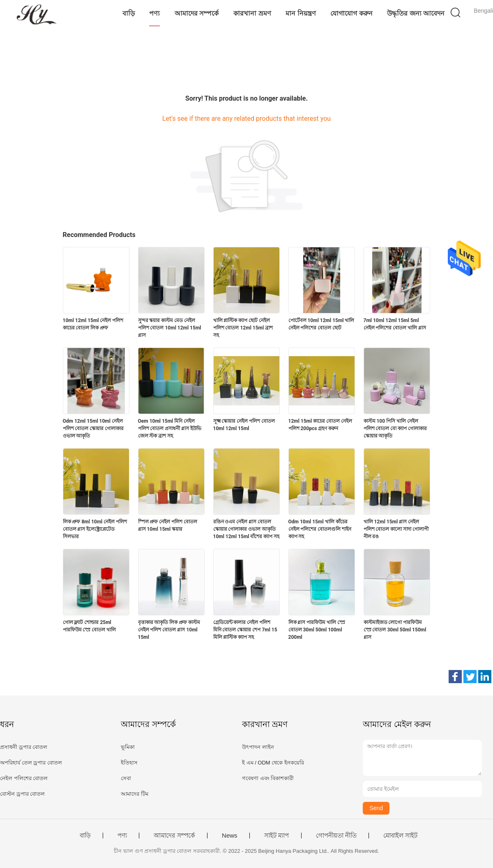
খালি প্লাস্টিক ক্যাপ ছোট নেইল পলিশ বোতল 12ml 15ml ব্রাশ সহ (243, 328)
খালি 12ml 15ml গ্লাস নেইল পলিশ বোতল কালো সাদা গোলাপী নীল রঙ (396, 529)
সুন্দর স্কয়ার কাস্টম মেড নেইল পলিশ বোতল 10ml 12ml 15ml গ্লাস (170, 328)
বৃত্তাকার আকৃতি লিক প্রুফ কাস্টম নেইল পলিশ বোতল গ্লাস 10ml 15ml (169, 630)
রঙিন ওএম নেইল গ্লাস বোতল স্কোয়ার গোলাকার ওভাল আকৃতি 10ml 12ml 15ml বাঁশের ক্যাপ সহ (246, 529)
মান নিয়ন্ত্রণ (301, 13)
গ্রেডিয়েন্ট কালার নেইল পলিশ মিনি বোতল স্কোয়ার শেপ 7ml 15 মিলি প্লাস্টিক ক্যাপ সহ (245, 630)
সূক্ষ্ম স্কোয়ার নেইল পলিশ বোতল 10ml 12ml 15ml (244, 425)
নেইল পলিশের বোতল (24, 778)
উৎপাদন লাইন (258, 747)
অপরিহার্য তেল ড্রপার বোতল (31, 763)
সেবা (126, 778)
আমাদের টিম (135, 794)
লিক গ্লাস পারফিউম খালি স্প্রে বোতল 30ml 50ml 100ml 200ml (317, 630)
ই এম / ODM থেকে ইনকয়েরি (273, 763)
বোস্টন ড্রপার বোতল (22, 794)
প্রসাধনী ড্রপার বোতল (24, 747)
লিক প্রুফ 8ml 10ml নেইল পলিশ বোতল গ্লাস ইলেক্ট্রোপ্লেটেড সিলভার (95, 529)
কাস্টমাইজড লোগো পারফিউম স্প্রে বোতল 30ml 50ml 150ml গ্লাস (395, 630)
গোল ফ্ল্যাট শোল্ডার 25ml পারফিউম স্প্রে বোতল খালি (90, 626)
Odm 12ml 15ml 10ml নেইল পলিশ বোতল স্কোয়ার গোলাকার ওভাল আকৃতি (93, 428)
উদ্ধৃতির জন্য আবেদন (416, 13)
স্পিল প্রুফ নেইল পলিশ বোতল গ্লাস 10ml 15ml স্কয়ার (168, 525)
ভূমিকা (128, 747)
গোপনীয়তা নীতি (336, 836)
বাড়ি (129, 13)
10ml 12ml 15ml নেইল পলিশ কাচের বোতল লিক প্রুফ (93, 324)
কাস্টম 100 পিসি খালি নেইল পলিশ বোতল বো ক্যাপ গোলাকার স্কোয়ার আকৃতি (395, 428)
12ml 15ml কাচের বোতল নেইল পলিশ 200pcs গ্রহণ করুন (320, 425)
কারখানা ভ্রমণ (252, 13)
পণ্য (154, 13)
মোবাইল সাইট (400, 836)
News (230, 836)
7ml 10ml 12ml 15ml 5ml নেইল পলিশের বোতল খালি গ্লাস (395, 324)
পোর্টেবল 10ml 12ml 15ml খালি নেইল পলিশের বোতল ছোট (321, 324)
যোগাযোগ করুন (351, 13)
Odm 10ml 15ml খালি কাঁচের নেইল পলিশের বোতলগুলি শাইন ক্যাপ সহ (320, 529)
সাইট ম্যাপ (276, 836)
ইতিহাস (129, 763)
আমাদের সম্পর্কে (197, 13)
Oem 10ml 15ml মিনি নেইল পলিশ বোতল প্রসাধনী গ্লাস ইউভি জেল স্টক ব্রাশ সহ (170, 428)
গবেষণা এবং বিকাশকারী (268, 778)
